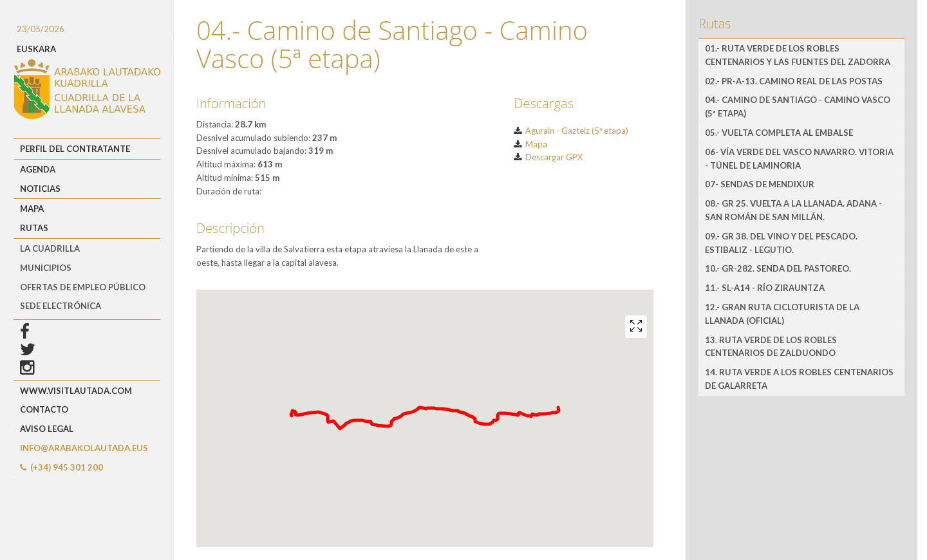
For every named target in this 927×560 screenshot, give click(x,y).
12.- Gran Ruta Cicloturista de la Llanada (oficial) (782, 314)
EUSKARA (36, 49)
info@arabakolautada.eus (84, 448)
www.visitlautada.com (76, 391)
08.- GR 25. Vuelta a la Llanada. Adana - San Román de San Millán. (793, 210)
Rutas (34, 228)
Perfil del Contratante (75, 149)
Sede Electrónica (61, 306)
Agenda (38, 169)
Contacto (44, 409)
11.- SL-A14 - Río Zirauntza (765, 288)
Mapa (32, 209)
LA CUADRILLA (50, 248)
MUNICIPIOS (46, 268)
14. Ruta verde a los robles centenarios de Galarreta (799, 379)
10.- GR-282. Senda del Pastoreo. (778, 268)
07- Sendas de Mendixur (760, 184)
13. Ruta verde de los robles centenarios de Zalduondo (771, 347)
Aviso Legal (47, 429)
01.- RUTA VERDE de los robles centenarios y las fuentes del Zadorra (798, 55)
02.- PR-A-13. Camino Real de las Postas (794, 81)
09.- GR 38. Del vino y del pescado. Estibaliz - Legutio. (781, 243)
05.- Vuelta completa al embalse (779, 133)
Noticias (40, 189)
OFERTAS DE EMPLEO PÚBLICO (83, 287)
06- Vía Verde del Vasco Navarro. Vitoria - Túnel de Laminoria (799, 159)
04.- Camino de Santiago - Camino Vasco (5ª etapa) (798, 107)
